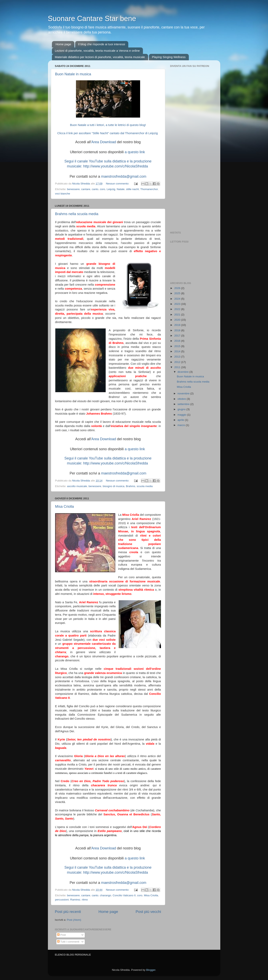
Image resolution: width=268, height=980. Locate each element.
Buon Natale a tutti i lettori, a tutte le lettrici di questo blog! (108, 125)
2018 (178, 330)
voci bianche (63, 194)
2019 (178, 325)
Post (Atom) (74, 920)
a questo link (135, 152)
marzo (182, 425)
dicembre (184, 372)
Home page (63, 44)
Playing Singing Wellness (169, 57)
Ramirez (75, 900)
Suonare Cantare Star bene (92, 19)
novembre (184, 393)
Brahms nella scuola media (77, 214)
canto (95, 189)
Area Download (104, 142)
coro (102, 189)
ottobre (182, 399)
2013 (178, 357)
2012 (178, 362)
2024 (178, 299)
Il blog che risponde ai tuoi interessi (102, 44)
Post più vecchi (148, 912)
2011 (178, 367)
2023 (178, 304)
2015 (178, 346)
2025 (178, 293)
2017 (178, 336)
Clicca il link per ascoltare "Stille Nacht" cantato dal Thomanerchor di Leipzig (108, 133)
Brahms (131, 486)
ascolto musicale (77, 486)
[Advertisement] (192, 165)
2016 (178, 341)
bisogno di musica (113, 486)
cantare (86, 189)
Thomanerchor (149, 189)
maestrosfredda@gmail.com (124, 176)
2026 (178, 288)
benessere (73, 189)
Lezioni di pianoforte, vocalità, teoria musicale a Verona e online (97, 51)
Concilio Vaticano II (124, 895)
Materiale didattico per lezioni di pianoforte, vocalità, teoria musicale (100, 57)
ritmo (85, 900)
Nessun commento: (118, 184)
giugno (182, 409)
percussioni (62, 900)
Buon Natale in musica (73, 74)
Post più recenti (68, 912)
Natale (121, 189)
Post (61, 935)
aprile (181, 420)
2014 (178, 351)
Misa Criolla (65, 507)
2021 (178, 315)
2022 (178, 309)
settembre (184, 404)
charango (105, 895)
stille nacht (132, 189)
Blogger (151, 970)
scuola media (145, 486)
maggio (182, 415)
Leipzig (111, 189)
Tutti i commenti (68, 942)
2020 (178, 320)
